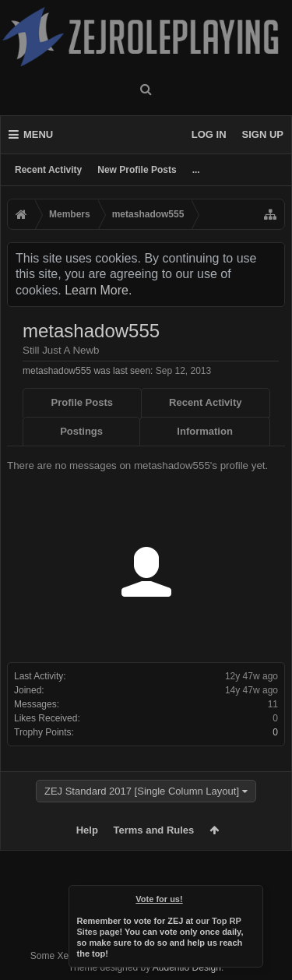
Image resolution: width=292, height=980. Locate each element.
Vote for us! (159, 899)
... (196, 170)
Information (205, 431)
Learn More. (98, 290)
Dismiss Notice (252, 896)
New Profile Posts (137, 170)
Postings (81, 431)
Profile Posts (82, 402)
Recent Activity (48, 170)
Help (87, 830)
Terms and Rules (154, 830)
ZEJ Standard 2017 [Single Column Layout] (142, 791)
